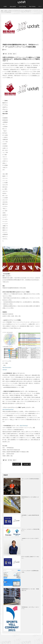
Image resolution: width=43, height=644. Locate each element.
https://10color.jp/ (24, 426)
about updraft (13, 6)
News (5, 50)
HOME (5, 6)
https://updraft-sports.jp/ (8, 409)
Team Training (32, 6)
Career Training (22, 6)
